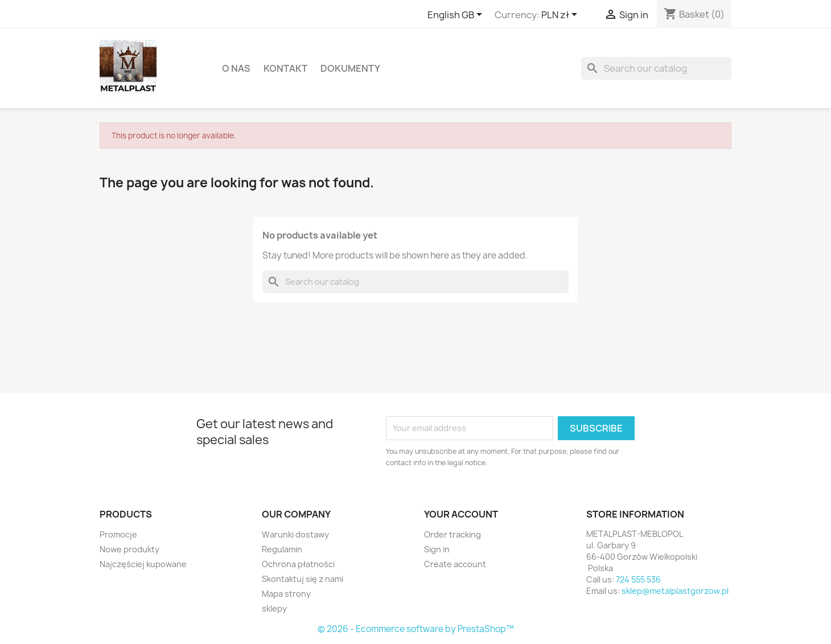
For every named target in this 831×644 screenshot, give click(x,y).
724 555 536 (638, 579)
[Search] (656, 68)
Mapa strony (286, 594)
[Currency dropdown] (561, 15)
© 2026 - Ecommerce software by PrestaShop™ (416, 629)
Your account (461, 514)
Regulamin (282, 549)
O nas (236, 68)
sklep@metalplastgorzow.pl (675, 591)
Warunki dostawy (295, 534)
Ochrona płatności (298, 564)
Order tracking (452, 534)
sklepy (274, 608)
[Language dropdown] (457, 15)
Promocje (118, 534)
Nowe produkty (129, 549)
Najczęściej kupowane (143, 564)
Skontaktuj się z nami (303, 579)
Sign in (437, 549)
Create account (455, 564)
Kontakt (285, 68)
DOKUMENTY (350, 68)
